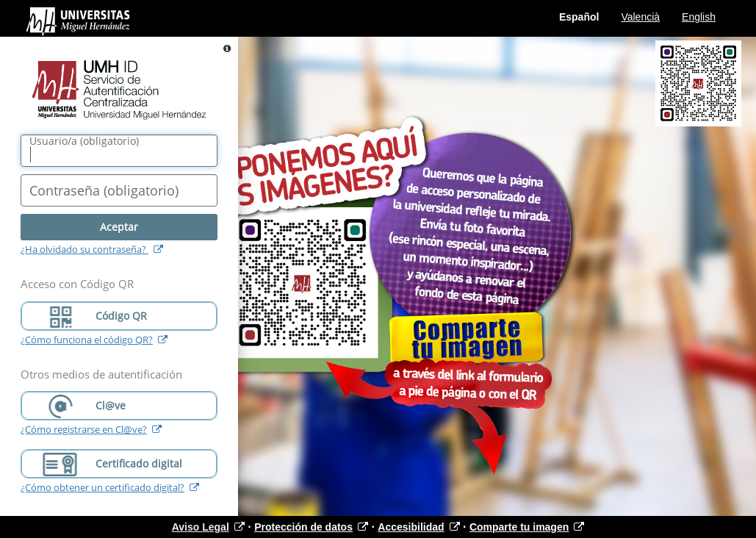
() (84, 141)
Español (579, 17)
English (699, 17)
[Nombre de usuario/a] (119, 151)
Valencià (640, 17)
